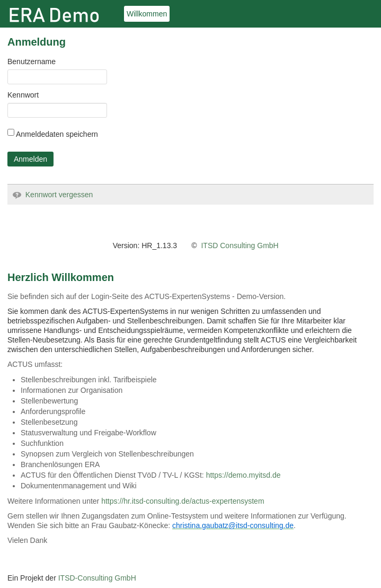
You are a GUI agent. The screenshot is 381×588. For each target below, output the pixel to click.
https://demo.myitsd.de (243, 475)
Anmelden (30, 159)
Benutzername (32, 62)
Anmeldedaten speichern (53, 134)
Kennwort (23, 95)
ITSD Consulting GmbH (240, 245)
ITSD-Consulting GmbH (97, 578)
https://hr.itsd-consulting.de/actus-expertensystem (183, 501)
